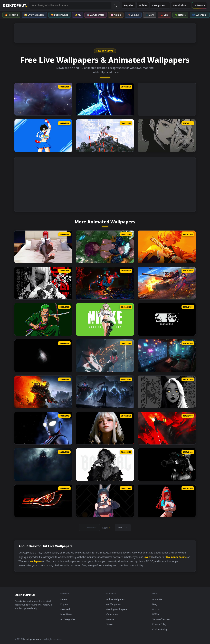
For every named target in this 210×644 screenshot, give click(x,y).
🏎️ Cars (164, 15)
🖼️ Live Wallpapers (34, 15)
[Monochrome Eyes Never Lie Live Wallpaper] (167, 319)
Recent (64, 599)
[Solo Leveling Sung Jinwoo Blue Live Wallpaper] (105, 99)
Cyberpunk (112, 614)
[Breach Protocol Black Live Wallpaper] (167, 464)
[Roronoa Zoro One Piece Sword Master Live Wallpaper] (43, 319)
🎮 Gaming (133, 15)
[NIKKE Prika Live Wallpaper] (105, 319)
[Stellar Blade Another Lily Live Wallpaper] (105, 247)
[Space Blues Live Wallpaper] (43, 99)
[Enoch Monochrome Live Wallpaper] (43, 356)
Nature (110, 619)
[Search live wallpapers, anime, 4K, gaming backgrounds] (70, 5)
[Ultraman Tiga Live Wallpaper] (43, 428)
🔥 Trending (11, 15)
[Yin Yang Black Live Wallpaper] (167, 392)
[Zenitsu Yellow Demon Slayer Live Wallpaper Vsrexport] (167, 247)
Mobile (143, 5)
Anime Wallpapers (116, 599)
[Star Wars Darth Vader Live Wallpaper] (167, 428)
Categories (160, 5)
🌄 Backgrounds (60, 15)
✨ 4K (78, 15)
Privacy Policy (159, 624)
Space (109, 624)
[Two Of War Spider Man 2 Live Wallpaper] (105, 283)
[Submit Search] (116, 5)
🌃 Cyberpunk (200, 15)
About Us (157, 599)
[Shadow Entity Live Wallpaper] (43, 464)
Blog (155, 604)
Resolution (181, 5)
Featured (65, 609)
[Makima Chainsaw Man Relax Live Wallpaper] (43, 247)
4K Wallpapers (114, 604)
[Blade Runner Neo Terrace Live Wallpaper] (167, 356)
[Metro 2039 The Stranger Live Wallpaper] (43, 392)
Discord (156, 609)
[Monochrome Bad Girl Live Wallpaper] (105, 464)
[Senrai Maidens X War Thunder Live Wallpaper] (167, 283)
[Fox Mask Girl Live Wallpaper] (167, 136)
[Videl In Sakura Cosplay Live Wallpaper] (43, 136)
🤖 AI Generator (96, 15)
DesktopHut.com (32, 639)
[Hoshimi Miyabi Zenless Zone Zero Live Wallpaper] (105, 501)
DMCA (156, 614)
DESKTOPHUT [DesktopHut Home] (15, 5)
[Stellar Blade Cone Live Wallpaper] (105, 356)
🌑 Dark (150, 15)
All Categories (68, 619)
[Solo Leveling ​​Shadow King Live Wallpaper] (105, 392)
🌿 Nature (180, 15)
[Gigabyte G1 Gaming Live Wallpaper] (43, 501)
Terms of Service (161, 619)
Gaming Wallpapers (117, 609)
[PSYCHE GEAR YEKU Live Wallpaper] (105, 136)
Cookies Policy (160, 629)
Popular (129, 5)
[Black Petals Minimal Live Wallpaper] (43, 283)
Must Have (66, 614)
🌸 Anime (116, 15)
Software (200, 5)
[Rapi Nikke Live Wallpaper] (167, 501)
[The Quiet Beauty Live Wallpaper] (105, 428)
